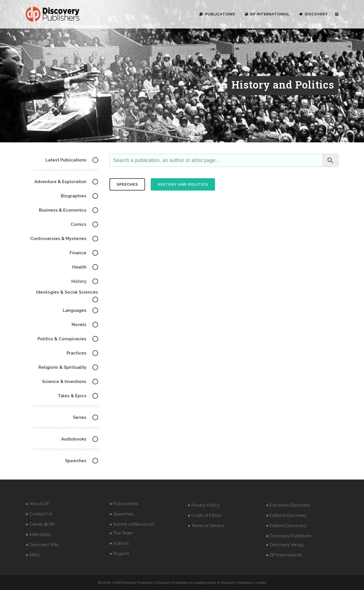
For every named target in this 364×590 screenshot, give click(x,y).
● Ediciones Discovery (288, 505)
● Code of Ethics (204, 515)
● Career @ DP (40, 524)
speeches (127, 184)
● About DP (37, 504)
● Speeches (121, 514)
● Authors (119, 543)
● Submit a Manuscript (132, 524)
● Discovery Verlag (285, 545)
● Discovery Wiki (42, 545)
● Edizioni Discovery (286, 526)
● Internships (38, 534)
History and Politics (183, 184)
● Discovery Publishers (288, 536)
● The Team (121, 533)
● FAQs (33, 555)
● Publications (124, 504)
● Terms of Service (206, 526)
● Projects (119, 554)
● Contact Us (39, 514)
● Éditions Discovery (286, 515)
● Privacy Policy (203, 505)
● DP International (284, 555)
